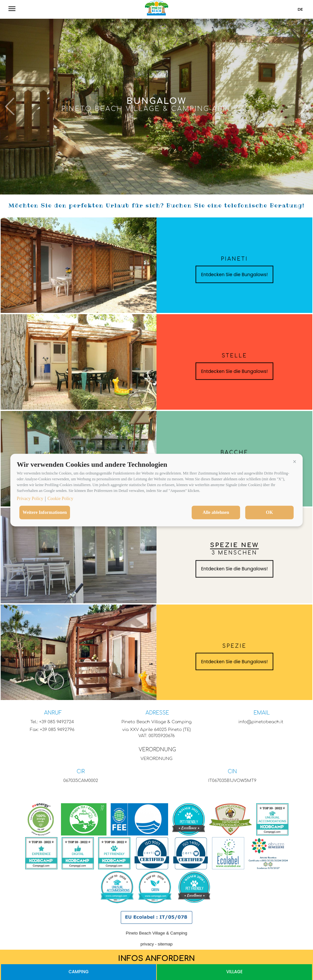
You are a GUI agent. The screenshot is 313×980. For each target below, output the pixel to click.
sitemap (165, 944)
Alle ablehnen (216, 512)
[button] (295, 462)
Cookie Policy (60, 499)
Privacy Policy (30, 499)
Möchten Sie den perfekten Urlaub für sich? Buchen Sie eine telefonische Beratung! (156, 205)
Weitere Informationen (45, 512)
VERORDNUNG (157, 750)
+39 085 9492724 (56, 722)
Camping (78, 972)
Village (234, 972)
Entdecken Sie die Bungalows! (234, 275)
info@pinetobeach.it (261, 722)
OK (269, 512)
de (300, 9)
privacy (147, 944)
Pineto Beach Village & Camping (156, 933)
